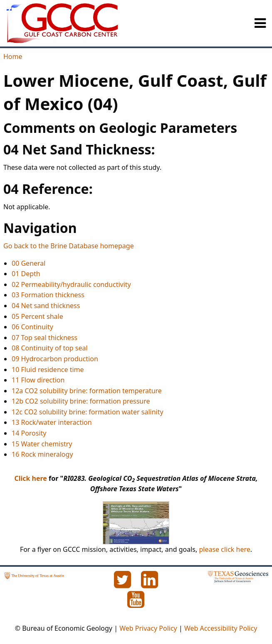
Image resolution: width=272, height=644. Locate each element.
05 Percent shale (37, 316)
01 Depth (26, 274)
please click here (224, 549)
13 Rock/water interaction (52, 422)
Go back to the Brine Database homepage (69, 246)
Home (13, 56)
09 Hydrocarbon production (55, 359)
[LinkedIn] (150, 584)
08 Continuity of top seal (50, 348)
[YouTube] (136, 604)
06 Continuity (32, 327)
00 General (28, 263)
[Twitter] (123, 584)
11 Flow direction (38, 380)
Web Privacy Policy (148, 628)
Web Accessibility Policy (221, 628)
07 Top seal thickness (45, 338)
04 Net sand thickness (46, 306)
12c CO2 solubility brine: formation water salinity (88, 412)
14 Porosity (29, 433)
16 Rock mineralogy (42, 454)
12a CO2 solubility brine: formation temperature (87, 391)
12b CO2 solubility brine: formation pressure (81, 401)
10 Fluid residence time (48, 370)
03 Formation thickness (48, 295)
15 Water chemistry (42, 444)
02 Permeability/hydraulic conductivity (71, 284)
